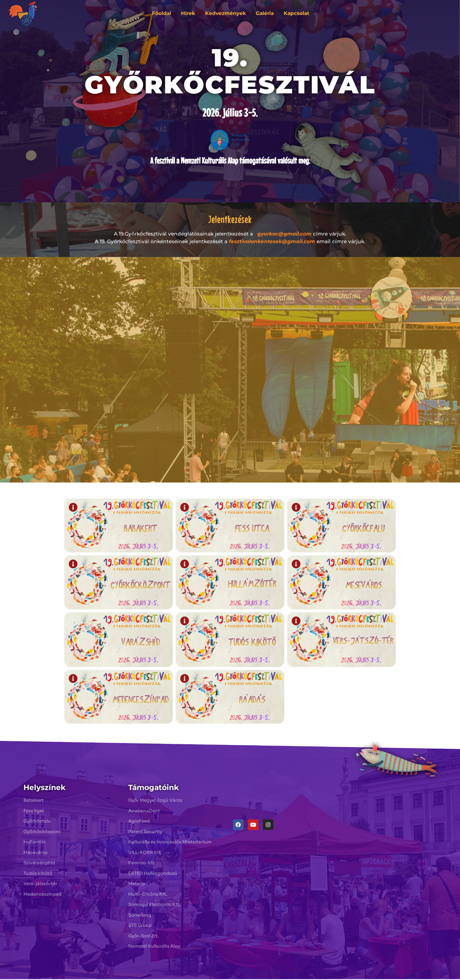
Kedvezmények (225, 13)
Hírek (188, 13)
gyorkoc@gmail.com (284, 234)
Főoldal (161, 13)
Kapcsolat (296, 13)
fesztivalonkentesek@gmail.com (272, 241)
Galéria (265, 13)
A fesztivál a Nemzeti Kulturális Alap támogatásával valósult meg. (230, 160)
